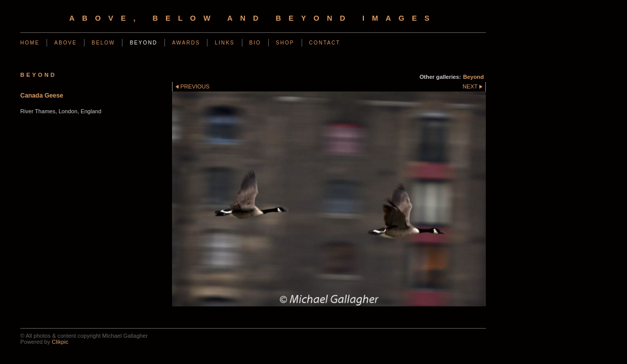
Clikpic (60, 342)
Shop (285, 43)
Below (103, 43)
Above (66, 43)
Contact (325, 43)
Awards (186, 43)
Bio (255, 43)
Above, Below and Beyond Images (253, 18)
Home (30, 43)
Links (224, 43)
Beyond (143, 43)
